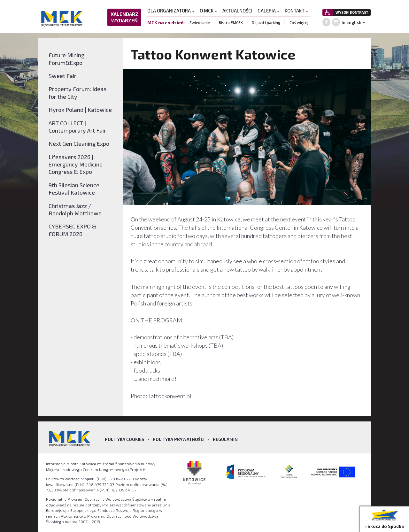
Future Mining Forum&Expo (66, 59)
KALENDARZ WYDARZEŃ (124, 17)
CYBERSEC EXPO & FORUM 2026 (73, 230)
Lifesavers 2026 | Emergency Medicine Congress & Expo (76, 164)
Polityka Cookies (125, 439)
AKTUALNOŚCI (237, 11)
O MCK (208, 11)
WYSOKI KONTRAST (352, 12)
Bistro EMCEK (231, 22)
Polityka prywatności (179, 439)
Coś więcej (299, 22)
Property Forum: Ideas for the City (77, 93)
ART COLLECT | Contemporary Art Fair (77, 127)
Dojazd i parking (266, 22)
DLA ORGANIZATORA (171, 11)
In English (351, 22)
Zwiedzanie (200, 22)
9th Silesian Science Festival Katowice (74, 189)
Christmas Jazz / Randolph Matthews (75, 209)
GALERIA (269, 11)
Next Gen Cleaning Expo (79, 143)
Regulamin (225, 439)
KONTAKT (297, 11)
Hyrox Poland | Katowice (80, 110)
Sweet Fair (62, 76)
